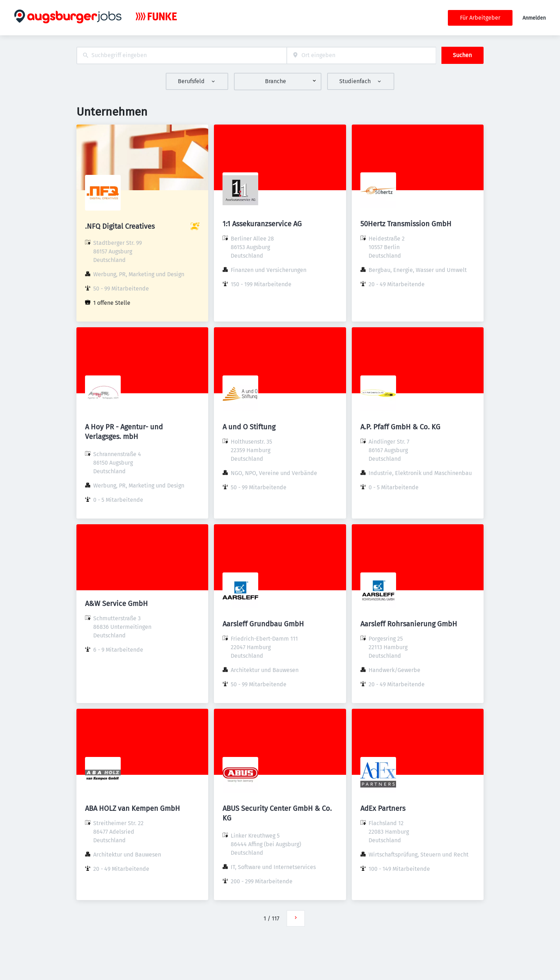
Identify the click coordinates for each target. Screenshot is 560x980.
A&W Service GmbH (116, 603)
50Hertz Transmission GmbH (406, 224)
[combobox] (182, 55)
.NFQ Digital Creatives (120, 226)
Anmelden (534, 18)
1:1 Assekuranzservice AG (262, 224)
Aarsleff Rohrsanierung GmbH (409, 624)
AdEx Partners (383, 808)
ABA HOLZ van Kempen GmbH (132, 808)
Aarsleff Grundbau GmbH (263, 624)
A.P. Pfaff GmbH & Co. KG (400, 427)
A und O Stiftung (249, 427)
